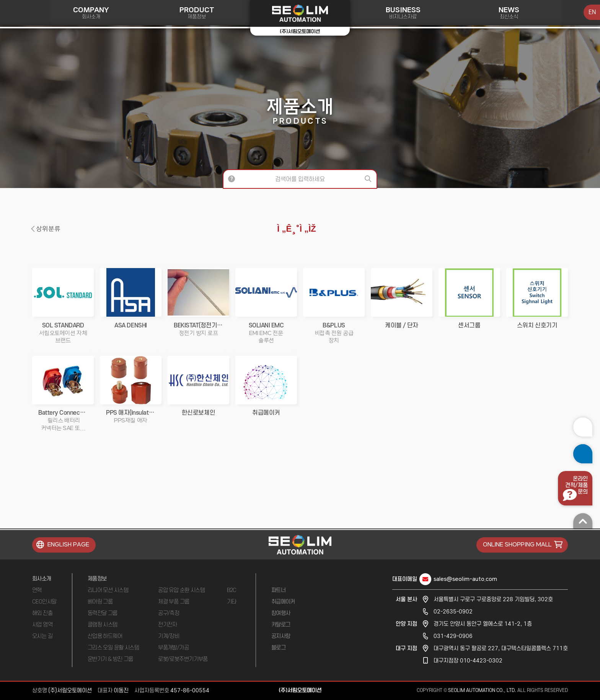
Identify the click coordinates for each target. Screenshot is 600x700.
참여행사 (281, 613)
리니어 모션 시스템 (108, 590)
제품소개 (300, 111)
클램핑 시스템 (103, 625)
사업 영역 (42, 625)
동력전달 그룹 (103, 613)
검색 (369, 179)
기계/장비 (169, 636)
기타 (232, 602)
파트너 (278, 590)
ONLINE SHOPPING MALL (517, 545)
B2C (232, 590)
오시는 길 (42, 636)
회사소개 (42, 579)
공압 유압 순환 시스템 (181, 590)
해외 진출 (42, 613)
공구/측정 (169, 613)
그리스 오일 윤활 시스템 (113, 648)
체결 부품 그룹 (174, 602)
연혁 (37, 590)
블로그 (278, 648)
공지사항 (281, 636)
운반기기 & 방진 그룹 (110, 659)
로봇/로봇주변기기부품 (183, 659)
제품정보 (97, 579)
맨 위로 (583, 521)
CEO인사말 (44, 602)
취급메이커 (283, 602)
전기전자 (168, 625)
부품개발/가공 (173, 648)
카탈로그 (281, 625)
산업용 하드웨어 (105, 636)
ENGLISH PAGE (68, 545)
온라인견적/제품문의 (576, 485)
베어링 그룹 (100, 602)
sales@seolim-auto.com (465, 579)
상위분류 (48, 229)
